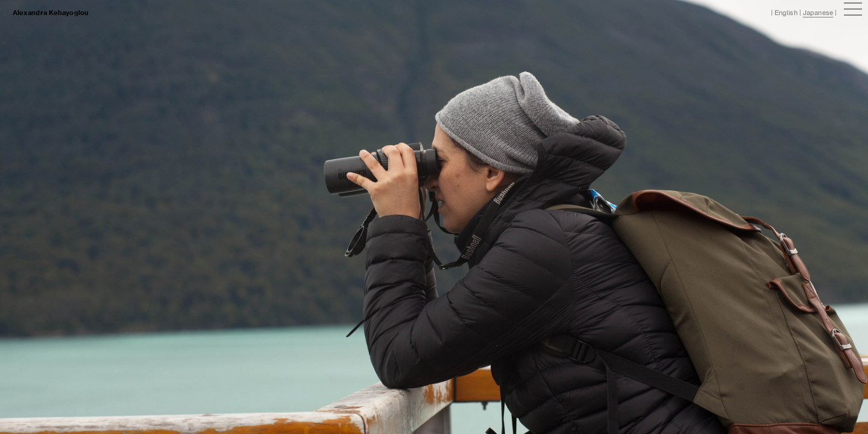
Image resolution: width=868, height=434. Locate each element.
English (786, 13)
